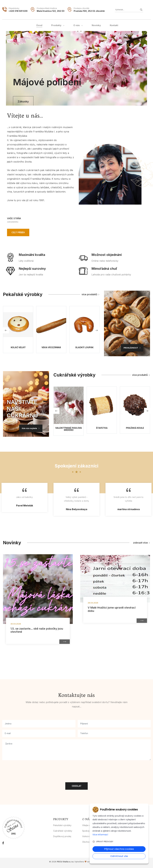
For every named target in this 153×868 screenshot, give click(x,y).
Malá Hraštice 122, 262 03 (51, 11)
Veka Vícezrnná (51, 347)
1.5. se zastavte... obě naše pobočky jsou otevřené (37, 630)
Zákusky (23, 101)
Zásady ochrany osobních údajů (128, 836)
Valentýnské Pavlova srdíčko (69, 429)
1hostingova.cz (97, 862)
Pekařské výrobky (62, 825)
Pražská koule (135, 428)
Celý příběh (18, 232)
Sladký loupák (84, 347)
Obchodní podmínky (92, 842)
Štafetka (102, 428)
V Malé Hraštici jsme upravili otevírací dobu (112, 609)
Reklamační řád (120, 842)
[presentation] (25, 768)
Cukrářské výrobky (63, 831)
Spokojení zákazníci (92, 831)
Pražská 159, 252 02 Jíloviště (89, 11)
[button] (128, 94)
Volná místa (88, 836)
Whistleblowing (120, 831)
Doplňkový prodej (62, 836)
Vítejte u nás (88, 825)
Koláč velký (18, 347)
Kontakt (116, 825)
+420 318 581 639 (18, 11)
